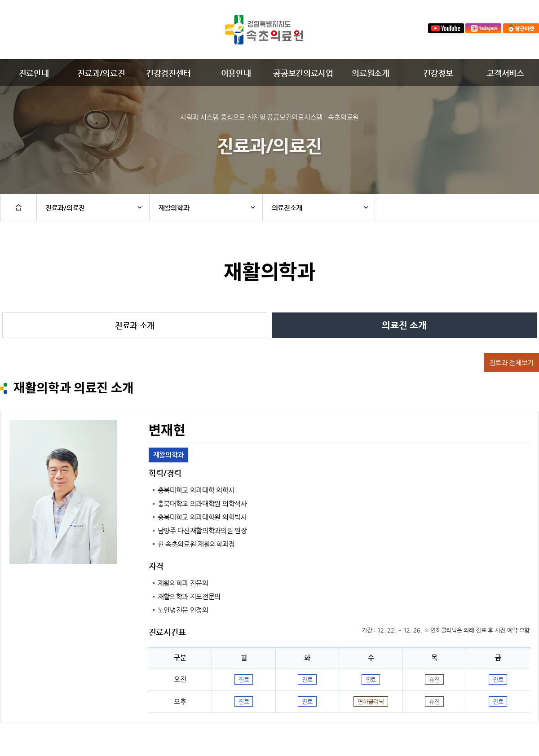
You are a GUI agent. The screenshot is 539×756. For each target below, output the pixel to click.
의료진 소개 (404, 325)
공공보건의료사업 (303, 73)
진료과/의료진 (101, 73)
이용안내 (236, 73)
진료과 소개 (135, 325)
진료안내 (34, 73)
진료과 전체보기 (511, 363)
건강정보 (438, 73)
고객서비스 (505, 73)
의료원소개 (370, 73)
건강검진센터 (168, 73)
